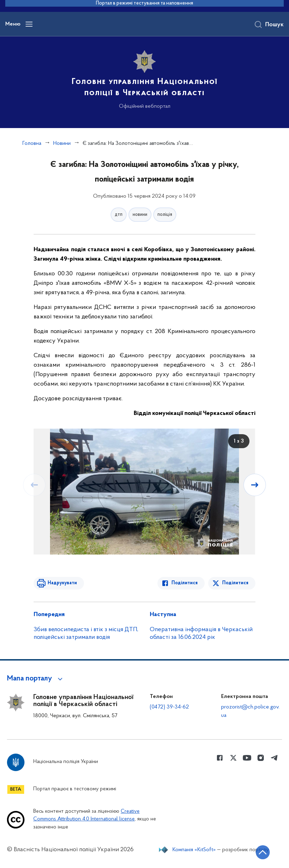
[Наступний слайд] (255, 485)
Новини (62, 143)
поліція (165, 215)
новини (140, 215)
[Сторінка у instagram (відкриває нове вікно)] (261, 758)
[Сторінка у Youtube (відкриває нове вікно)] (247, 758)
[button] (36, 679)
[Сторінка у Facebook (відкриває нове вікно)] (220, 758)
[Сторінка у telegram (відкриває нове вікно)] (274, 758)
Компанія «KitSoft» (194, 850)
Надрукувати (62, 583)
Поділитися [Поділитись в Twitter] (235, 583)
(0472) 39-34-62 (169, 707)
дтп (119, 215)
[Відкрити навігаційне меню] (29, 24)
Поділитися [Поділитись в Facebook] (185, 583)
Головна (32, 143)
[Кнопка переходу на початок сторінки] (263, 852)
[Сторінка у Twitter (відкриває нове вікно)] (233, 758)
